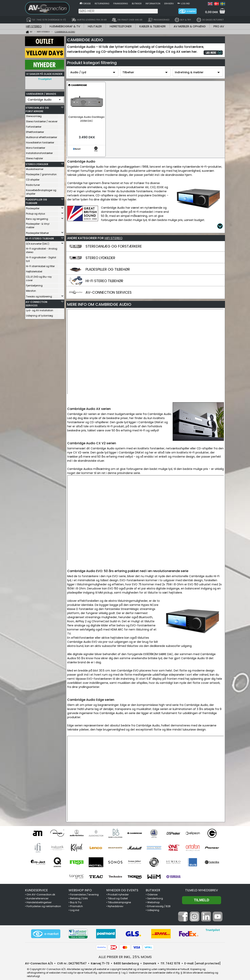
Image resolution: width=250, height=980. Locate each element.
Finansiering (121, 4)
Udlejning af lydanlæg (39, 315)
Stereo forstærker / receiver (42, 120)
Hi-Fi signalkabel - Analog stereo (42, 249)
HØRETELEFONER (121, 26)
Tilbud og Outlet (118, 895)
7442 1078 (173, 959)
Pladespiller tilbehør (37, 232)
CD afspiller (33, 179)
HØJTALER (95, 26)
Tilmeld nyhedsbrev (202, 886)
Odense (152, 891)
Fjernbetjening (34, 285)
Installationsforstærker (39, 152)
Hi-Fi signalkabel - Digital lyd (41, 258)
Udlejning (153, 906)
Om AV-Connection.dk (41, 891)
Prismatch (76, 902)
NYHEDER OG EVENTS (122, 886)
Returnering (102, 4)
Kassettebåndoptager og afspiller (41, 191)
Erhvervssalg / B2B (159, 902)
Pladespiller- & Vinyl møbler (38, 225)
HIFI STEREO (34, 26)
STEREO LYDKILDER (37, 163)
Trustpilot (45, 79)
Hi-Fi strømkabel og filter (40, 265)
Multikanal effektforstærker (42, 136)
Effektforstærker (35, 131)
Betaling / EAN (79, 895)
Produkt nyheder (118, 891)
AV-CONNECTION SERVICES (36, 303)
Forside (86, 4)
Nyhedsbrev (116, 902)
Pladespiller (33, 207)
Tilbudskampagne (119, 898)
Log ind (185, 4)
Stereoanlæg (34, 115)
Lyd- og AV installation (40, 309)
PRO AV (219, 26)
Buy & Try (76, 898)
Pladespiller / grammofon (41, 173)
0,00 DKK (212, 12)
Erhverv (169, 4)
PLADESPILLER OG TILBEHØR (36, 200)
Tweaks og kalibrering (39, 296)
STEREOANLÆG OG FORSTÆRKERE (37, 109)
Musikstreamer (35, 168)
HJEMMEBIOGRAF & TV (65, 26)
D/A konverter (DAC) (38, 243)
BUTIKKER (153, 886)
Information (153, 4)
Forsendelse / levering (84, 891)
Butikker (137, 4)
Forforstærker (34, 126)
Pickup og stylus (36, 213)
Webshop (154, 898)
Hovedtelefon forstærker (40, 142)
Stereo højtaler (34, 157)
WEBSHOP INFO (80, 886)
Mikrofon (31, 290)
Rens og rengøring (37, 218)
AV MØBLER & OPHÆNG (190, 26)
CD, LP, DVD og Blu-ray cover (39, 278)
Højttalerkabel (34, 270)
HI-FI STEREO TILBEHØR (40, 237)
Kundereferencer (38, 895)
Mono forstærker (36, 147)
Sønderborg (155, 895)
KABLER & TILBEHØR (153, 26)
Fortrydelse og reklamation (44, 902)
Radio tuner (33, 184)
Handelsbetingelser (39, 898)
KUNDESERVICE (36, 886)
